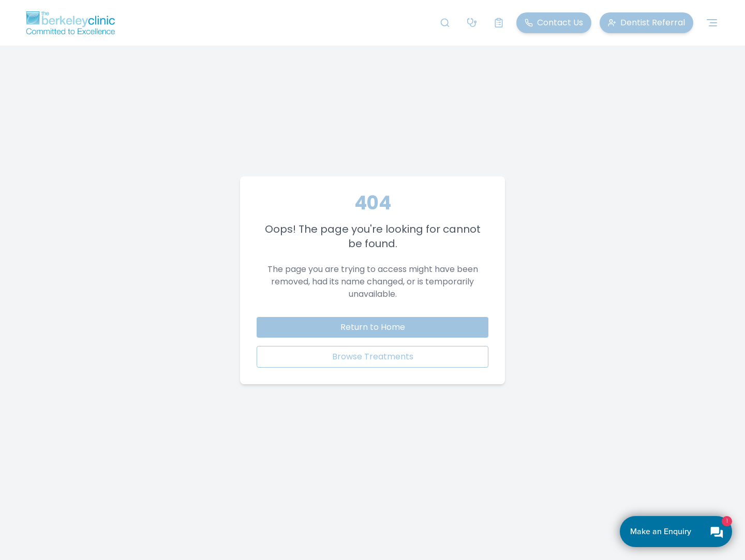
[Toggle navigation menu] (712, 23)
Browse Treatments (373, 357)
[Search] (445, 23)
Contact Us (554, 22)
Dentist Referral (646, 22)
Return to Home (373, 327)
